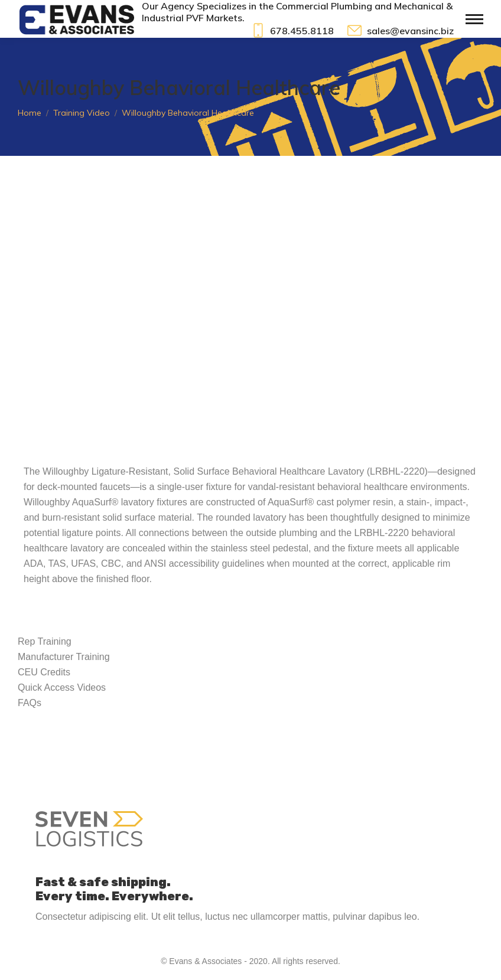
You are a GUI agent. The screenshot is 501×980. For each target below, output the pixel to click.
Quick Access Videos (62, 687)
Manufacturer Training (64, 657)
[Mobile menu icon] (474, 19)
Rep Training (45, 641)
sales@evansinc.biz (400, 31)
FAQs (30, 703)
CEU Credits (44, 672)
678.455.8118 (292, 31)
